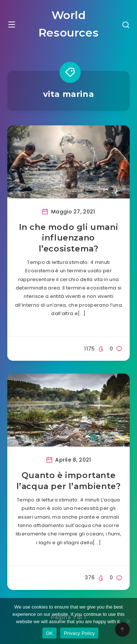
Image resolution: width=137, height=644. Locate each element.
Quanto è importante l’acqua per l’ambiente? (69, 481)
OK (50, 633)
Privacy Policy (79, 633)
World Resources (68, 24)
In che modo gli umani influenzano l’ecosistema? (69, 238)
